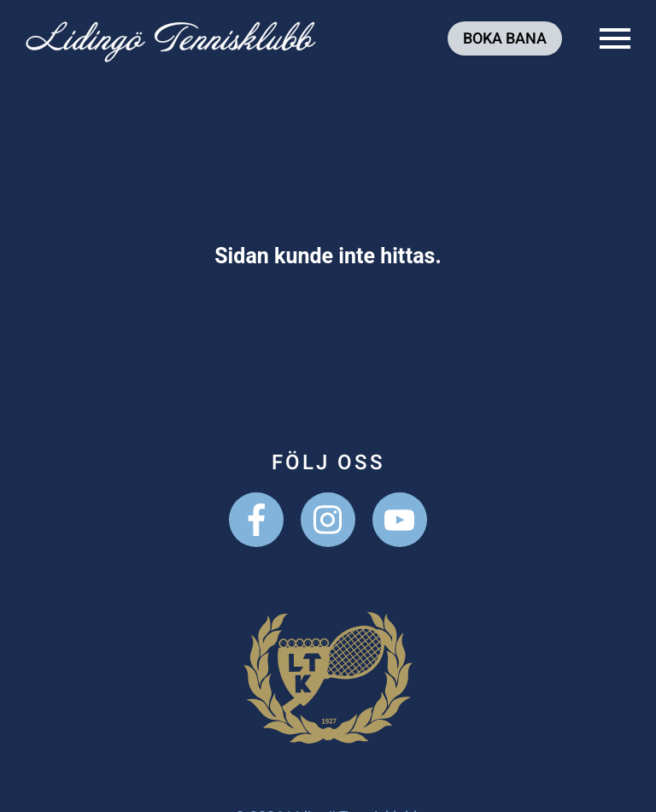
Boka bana (505, 39)
